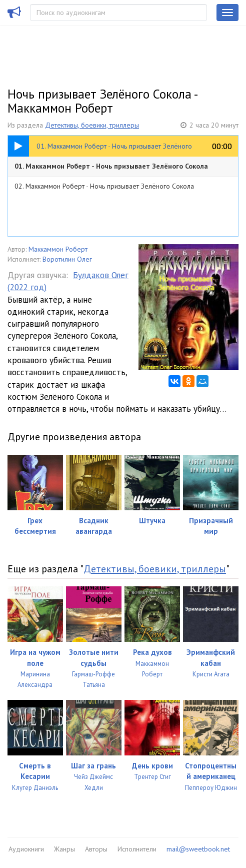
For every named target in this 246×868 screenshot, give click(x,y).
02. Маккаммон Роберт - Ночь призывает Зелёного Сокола (104, 186)
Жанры (64, 849)
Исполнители (137, 849)
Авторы (96, 849)
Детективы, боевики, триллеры (92, 125)
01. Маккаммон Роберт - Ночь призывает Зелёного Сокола (111, 166)
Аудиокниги (26, 849)
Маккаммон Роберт (58, 249)
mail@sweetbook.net (198, 849)
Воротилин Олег (67, 259)
